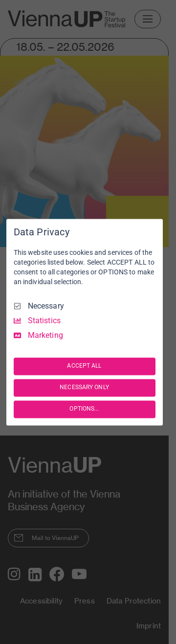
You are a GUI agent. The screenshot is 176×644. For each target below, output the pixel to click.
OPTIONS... (84, 409)
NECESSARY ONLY (84, 388)
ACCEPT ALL (84, 366)
